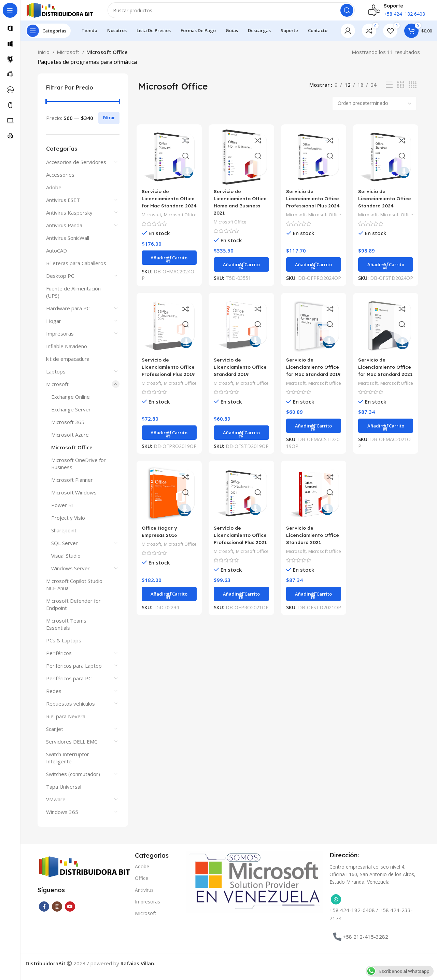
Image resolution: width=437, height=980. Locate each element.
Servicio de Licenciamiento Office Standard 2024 (387, 206)
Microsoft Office (72, 454)
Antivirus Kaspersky (69, 219)
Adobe (54, 194)
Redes (54, 698)
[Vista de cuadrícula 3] (400, 92)
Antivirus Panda (64, 232)
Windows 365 (62, 819)
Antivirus (144, 897)
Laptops (56, 378)
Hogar (54, 328)
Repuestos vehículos (71, 710)
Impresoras (60, 340)
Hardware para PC (68, 315)
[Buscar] (231, 14)
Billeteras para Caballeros (76, 270)
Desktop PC (60, 283)
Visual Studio (66, 562)
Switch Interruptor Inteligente (68, 765)
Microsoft (69, 59)
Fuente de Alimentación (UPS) (73, 299)
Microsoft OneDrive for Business (79, 470)
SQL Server (65, 550)
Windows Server (71, 575)
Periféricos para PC (69, 685)
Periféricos (59, 660)
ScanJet (55, 736)
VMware (56, 806)
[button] (168, 279)
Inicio (44, 59)
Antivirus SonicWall (68, 245)
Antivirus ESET (63, 207)
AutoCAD (57, 257)
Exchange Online (71, 404)
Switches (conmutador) (73, 781)
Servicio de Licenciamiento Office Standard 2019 (241, 382)
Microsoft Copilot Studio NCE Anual (74, 591)
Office (142, 885)
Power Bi (62, 512)
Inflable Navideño (67, 353)
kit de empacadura (68, 366)
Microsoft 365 (68, 429)
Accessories (60, 181)
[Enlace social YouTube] (70, 913)
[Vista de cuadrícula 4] (413, 92)
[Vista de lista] (389, 92)
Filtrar (109, 125)
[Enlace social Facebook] (44, 913)
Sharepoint (64, 537)
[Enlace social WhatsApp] (336, 906)
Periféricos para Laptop (74, 672)
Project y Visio (68, 525)
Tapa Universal (64, 793)
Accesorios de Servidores (76, 169)
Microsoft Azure (70, 441)
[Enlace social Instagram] (57, 913)
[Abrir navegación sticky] (48, 38)
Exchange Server (71, 416)
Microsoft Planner (72, 487)
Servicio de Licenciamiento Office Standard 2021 (314, 565)
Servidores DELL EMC (72, 748)
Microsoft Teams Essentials (66, 631)
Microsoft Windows (74, 499)
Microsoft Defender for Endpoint (73, 611)
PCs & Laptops (64, 647)
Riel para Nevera (66, 723)
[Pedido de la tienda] (374, 110)
